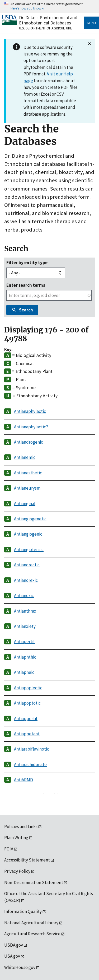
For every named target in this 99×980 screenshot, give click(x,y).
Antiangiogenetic (30, 519)
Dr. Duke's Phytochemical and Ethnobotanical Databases (48, 20)
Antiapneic (24, 672)
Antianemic (25, 457)
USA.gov (12, 956)
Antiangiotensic (29, 550)
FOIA (9, 849)
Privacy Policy (17, 871)
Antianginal (25, 504)
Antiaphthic (25, 657)
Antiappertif (26, 719)
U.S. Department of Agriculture (46, 28)
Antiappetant (27, 734)
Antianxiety (25, 626)
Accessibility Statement (27, 860)
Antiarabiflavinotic (32, 749)
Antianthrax (25, 611)
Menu (92, 23)
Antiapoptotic (27, 703)
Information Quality (23, 911)
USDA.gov (14, 945)
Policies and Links (21, 827)
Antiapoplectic (28, 688)
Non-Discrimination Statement (34, 882)
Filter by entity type (27, 263)
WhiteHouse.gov (20, 967)
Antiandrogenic (29, 442)
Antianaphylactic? (31, 427)
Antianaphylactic (30, 411)
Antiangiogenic (28, 534)
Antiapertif (24, 642)
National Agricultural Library (31, 923)
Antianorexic (26, 580)
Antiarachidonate (30, 764)
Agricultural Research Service (32, 934)
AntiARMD (23, 780)
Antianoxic (24, 596)
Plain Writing (16, 838)
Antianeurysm (27, 488)
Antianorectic (27, 565)
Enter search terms (26, 285)
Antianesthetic (28, 473)
